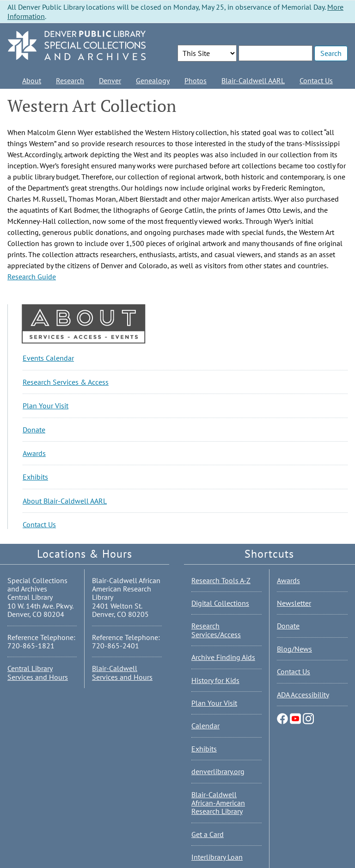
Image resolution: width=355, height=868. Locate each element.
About (32, 80)
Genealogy (153, 80)
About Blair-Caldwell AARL (65, 501)
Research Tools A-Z (221, 580)
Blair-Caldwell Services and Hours (122, 672)
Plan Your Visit (46, 406)
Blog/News (294, 649)
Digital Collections (220, 603)
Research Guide (32, 277)
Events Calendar (48, 358)
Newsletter (294, 603)
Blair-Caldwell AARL (253, 80)
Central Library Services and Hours (38, 672)
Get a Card (208, 834)
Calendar (205, 726)
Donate (34, 430)
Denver (110, 80)
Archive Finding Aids (223, 657)
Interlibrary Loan (217, 857)
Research (70, 80)
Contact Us (316, 80)
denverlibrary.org (218, 771)
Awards (34, 453)
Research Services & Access (66, 382)
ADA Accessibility (303, 695)
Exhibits (35, 477)
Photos (196, 80)
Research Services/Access (216, 630)
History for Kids (215, 680)
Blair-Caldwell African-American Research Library (218, 803)
